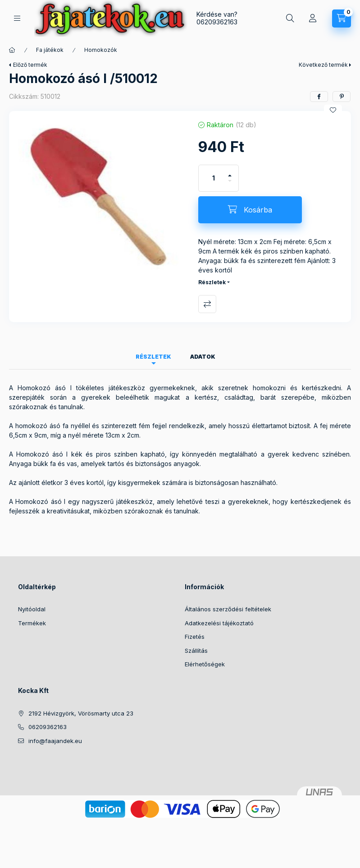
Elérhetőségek (205, 664)
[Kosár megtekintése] (342, 18)
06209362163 (217, 22)
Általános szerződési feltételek (228, 609)
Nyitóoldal (32, 609)
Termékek (32, 623)
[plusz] (230, 172)
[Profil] (313, 18)
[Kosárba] (250, 210)
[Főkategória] (12, 50)
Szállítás (196, 651)
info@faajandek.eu (55, 741)
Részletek (212, 282)
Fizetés (195, 637)
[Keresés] (290, 18)
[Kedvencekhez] (333, 110)
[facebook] (319, 97)
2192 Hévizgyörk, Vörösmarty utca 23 (81, 713)
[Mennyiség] (214, 178)
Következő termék (323, 65)
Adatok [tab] (203, 357)
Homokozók (101, 50)
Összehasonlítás (207, 304)
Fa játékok (50, 50)
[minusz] (230, 185)
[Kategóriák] (17, 18)
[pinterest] (342, 97)
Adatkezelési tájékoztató (219, 623)
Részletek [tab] (153, 357)
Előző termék (30, 65)
